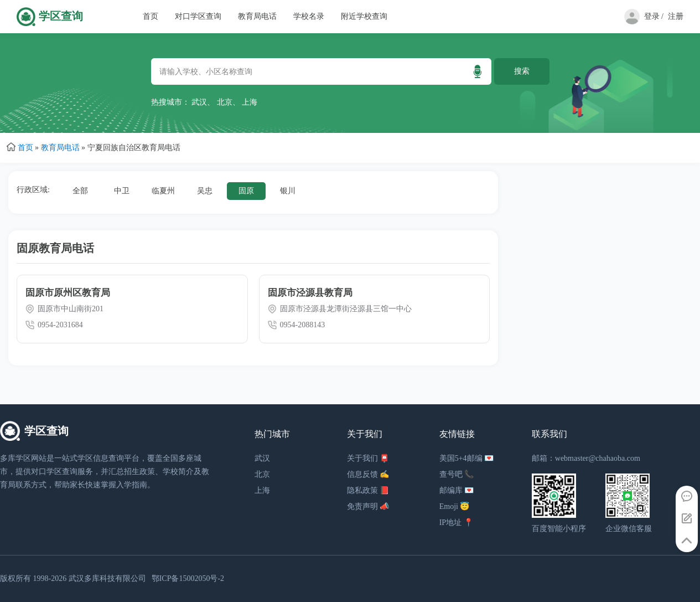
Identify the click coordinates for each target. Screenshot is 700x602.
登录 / (654, 16)
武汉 (199, 102)
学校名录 (309, 16)
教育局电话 (257, 16)
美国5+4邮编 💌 (466, 458)
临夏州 (163, 191)
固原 (246, 191)
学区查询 (61, 16)
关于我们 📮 (368, 458)
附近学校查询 (364, 16)
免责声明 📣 (368, 506)
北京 (225, 102)
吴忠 (205, 191)
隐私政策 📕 (368, 490)
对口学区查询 (198, 16)
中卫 (122, 191)
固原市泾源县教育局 (310, 293)
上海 (250, 102)
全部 (80, 191)
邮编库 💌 (457, 490)
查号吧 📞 (457, 474)
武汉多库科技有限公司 (107, 578)
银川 (288, 191)
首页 (151, 16)
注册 (676, 16)
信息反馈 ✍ (368, 474)
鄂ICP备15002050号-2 (188, 578)
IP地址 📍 (456, 523)
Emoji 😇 (455, 506)
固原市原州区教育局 (68, 293)
